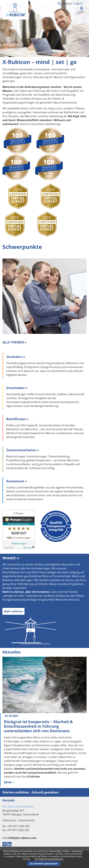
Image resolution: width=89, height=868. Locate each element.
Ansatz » (11, 558)
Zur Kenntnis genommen (44, 864)
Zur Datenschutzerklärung (49, 859)
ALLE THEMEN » (15, 342)
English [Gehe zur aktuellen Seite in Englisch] (78, 4)
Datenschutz (27, 820)
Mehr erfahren (13, 611)
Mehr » (9, 782)
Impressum (9, 820)
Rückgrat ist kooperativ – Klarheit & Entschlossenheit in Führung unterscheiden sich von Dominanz (38, 726)
